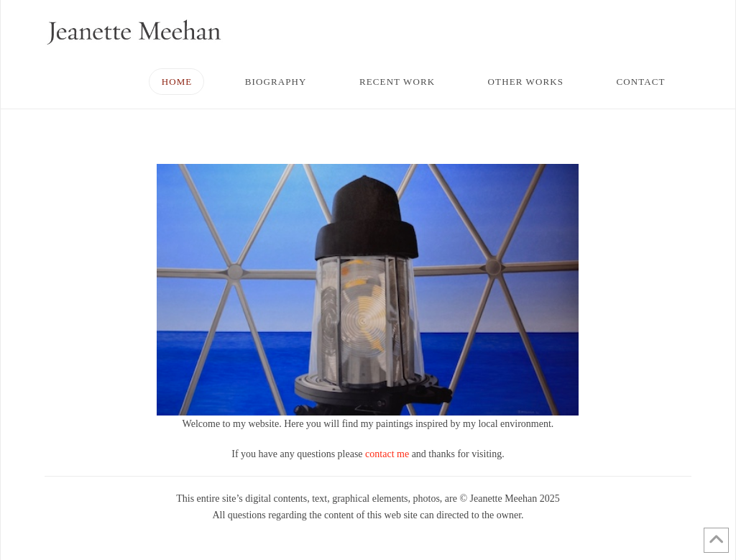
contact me (387, 454)
